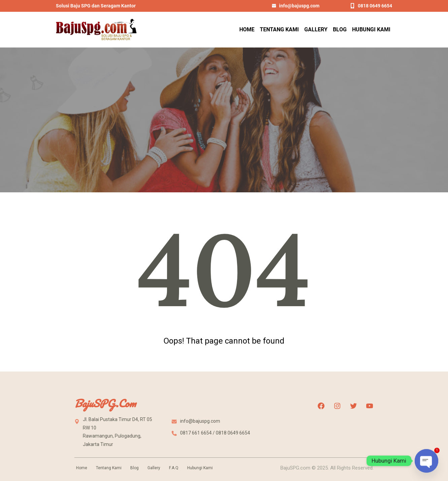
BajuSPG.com (105, 403)
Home (82, 468)
